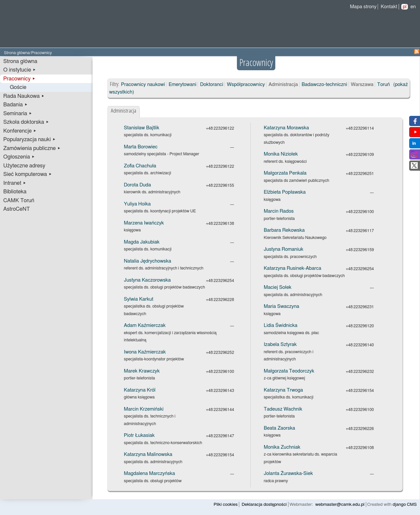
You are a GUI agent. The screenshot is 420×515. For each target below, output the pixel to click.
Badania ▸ (16, 105)
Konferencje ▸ (20, 131)
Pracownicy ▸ (19, 79)
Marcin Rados (279, 211)
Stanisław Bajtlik (142, 128)
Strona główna (17, 53)
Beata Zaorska (280, 428)
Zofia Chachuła (140, 166)
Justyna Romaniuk (284, 249)
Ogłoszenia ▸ (19, 157)
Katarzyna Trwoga (283, 390)
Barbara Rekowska (284, 230)
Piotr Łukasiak (139, 435)
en (413, 7)
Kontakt (389, 7)
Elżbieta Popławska (285, 192)
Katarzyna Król (140, 390)
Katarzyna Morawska (286, 128)
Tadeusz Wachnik (283, 409)
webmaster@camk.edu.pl (340, 504)
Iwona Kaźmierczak (145, 352)
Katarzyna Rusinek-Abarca (293, 268)
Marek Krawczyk (142, 371)
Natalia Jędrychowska (148, 261)
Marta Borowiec (141, 147)
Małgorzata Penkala (285, 173)
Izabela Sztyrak (280, 344)
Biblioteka (15, 192)
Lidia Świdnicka (281, 325)
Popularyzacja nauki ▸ (30, 139)
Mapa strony (363, 7)
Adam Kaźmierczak (145, 325)
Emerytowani (182, 85)
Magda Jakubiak (142, 242)
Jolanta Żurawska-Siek (288, 473)
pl (405, 7)
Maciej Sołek (278, 287)
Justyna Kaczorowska (147, 280)
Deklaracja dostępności (264, 504)
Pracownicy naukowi (143, 85)
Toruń (384, 85)
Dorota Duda (138, 185)
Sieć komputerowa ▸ (28, 174)
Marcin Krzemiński (144, 409)
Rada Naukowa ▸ (24, 96)
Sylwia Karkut (139, 299)
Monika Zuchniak (282, 447)
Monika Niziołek (281, 154)
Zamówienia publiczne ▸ (32, 148)
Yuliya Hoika (137, 204)
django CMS (405, 504)
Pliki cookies (226, 504)
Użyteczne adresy (24, 166)
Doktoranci (212, 85)
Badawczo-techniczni (324, 85)
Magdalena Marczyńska (150, 473)
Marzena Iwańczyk (144, 223)
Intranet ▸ (15, 183)
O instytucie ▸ (20, 70)
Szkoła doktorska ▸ (26, 122)
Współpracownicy (246, 85)
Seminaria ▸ (18, 114)
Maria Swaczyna (282, 306)
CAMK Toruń (19, 201)
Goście (18, 87)
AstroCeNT (17, 209)
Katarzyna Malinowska (148, 454)
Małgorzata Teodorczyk (289, 371)
